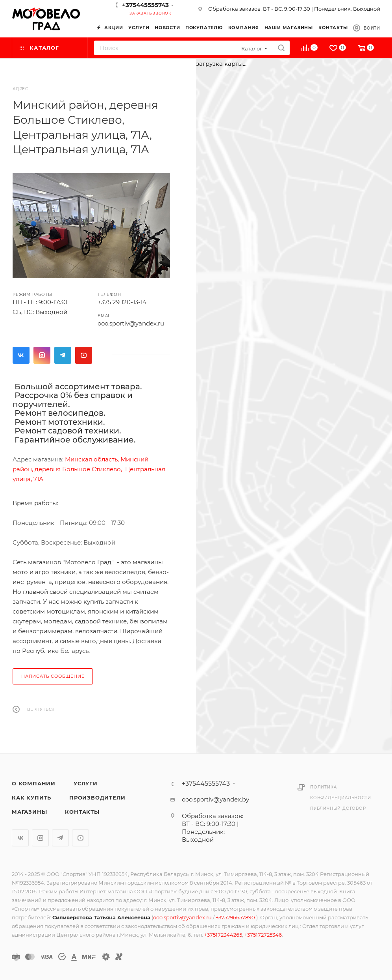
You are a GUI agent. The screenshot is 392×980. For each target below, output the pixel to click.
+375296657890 (236, 917)
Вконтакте (21, 355)
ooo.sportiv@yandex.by (215, 799)
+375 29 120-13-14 (122, 302)
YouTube (84, 355)
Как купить (31, 798)
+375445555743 (145, 5)
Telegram (63, 355)
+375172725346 (263, 935)
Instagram (42, 355)
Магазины (29, 812)
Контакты (82, 812)
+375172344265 (223, 935)
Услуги (86, 783)
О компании (34, 783)
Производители (97, 798)
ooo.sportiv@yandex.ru (131, 323)
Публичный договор (338, 808)
